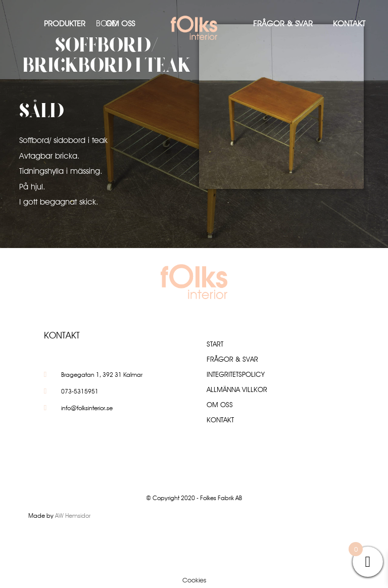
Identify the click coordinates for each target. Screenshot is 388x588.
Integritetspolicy (236, 374)
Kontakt (349, 23)
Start (215, 344)
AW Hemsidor (73, 516)
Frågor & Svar (283, 23)
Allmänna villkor (237, 389)
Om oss (120, 23)
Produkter (65, 23)
